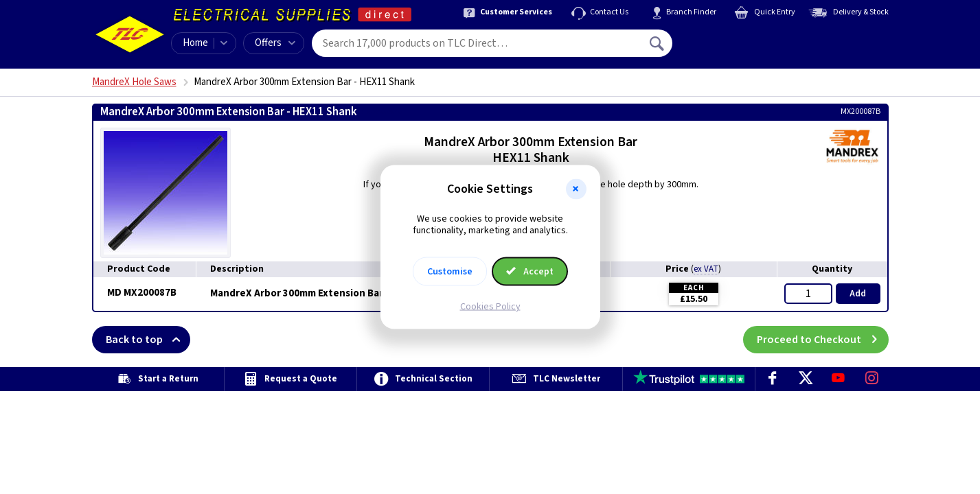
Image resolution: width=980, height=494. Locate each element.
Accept (530, 271)
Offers (275, 43)
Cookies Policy (490, 306)
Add (858, 294)
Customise (450, 271)
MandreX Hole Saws (134, 82)
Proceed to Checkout (823, 340)
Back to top (148, 340)
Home (195, 43)
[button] (576, 189)
